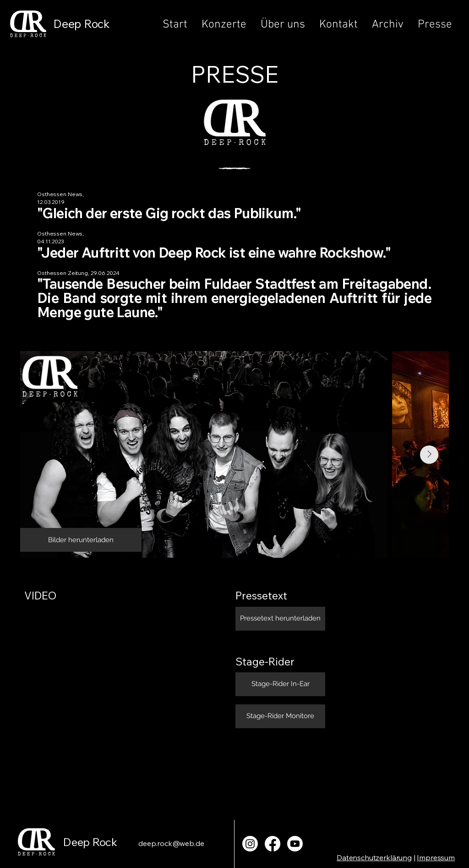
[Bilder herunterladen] (81, 540)
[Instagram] (250, 844)
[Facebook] (273, 844)
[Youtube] (295, 844)
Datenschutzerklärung (374, 857)
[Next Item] (429, 455)
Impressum (436, 857)
